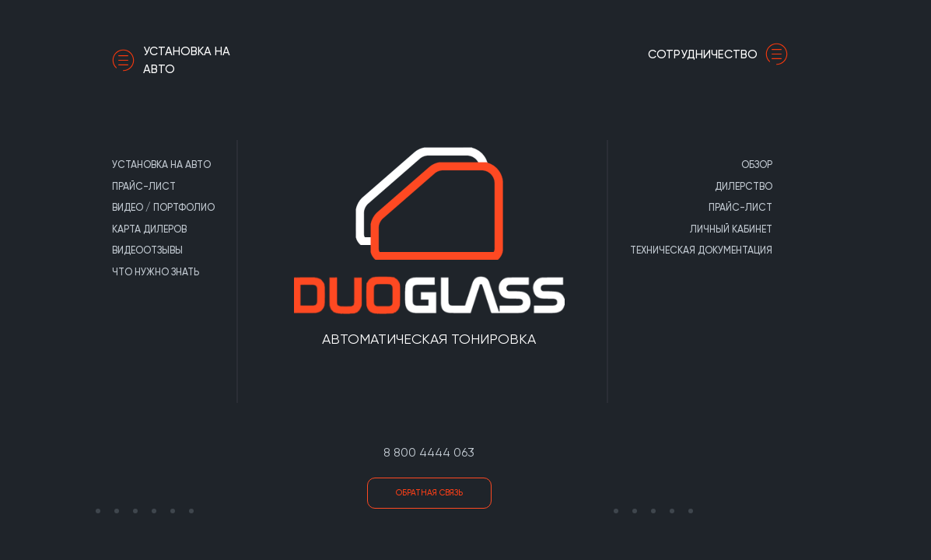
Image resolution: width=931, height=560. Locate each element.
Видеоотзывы (147, 250)
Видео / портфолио (163, 207)
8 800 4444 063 (429, 452)
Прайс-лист (144, 186)
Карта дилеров (149, 229)
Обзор (757, 164)
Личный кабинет (731, 229)
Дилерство (744, 186)
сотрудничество (722, 54)
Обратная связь (429, 493)
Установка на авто (171, 60)
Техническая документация (701, 250)
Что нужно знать (156, 272)
